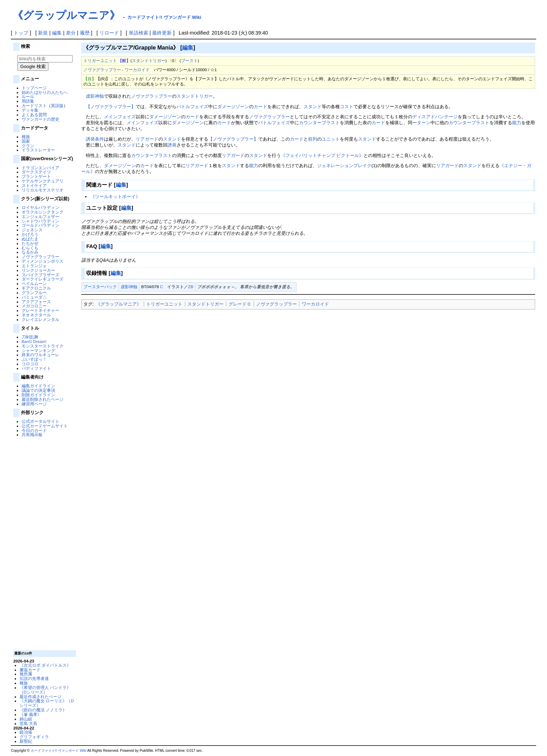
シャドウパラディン (40, 221)
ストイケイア (34, 185)
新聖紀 (26, 741)
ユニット (331, 139)
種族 (26, 137)
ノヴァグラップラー (40, 257)
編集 (57, 33)
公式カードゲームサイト (45, 426)
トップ (21, 33)
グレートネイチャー (40, 310)
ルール (28, 96)
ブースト (189, 61)
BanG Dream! (34, 341)
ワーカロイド (137, 70)
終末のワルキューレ (40, 355)
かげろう (30, 234)
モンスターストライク (43, 346)
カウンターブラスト (319, 123)
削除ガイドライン (38, 395)
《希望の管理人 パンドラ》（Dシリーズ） (45, 690)
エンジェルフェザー (40, 216)
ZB (191, 287)
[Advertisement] (44, 543)
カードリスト (34, 106)
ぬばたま (30, 239)
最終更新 (162, 33)
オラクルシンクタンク (43, 212)
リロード (109, 33)
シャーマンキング (38, 350)
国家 (26, 141)
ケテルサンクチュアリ (43, 181)
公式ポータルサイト (40, 421)
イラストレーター (38, 150)
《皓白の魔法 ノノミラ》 (43, 710)
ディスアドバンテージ (435, 117)
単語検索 (138, 33)
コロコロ (30, 364)
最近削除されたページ (43, 399)
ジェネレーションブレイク (344, 166)
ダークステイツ (36, 172)
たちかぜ (30, 243)
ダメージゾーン (233, 107)
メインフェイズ (120, 117)
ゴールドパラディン (40, 225)
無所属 (26, 674)
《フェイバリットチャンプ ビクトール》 (322, 155)
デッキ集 (30, 110)
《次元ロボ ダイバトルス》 (45, 665)
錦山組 (26, 719)
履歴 (85, 33)
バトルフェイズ (192, 107)
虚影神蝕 (95, 96)
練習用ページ (34, 404)
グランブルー (34, 293)
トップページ (34, 88)
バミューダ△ (34, 297)
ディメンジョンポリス (43, 261)
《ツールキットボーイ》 (115, 197)
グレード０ (240, 304)
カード (260, 107)
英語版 (57, 106)
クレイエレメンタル (40, 319)
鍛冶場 (26, 732)
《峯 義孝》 (31, 714)
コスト (347, 107)
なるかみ (30, 252)
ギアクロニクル (36, 288)
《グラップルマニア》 (66, 15)
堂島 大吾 (28, 723)
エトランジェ (34, 266)
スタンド (313, 107)
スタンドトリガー (149, 61)
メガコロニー (34, 306)
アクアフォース (36, 302)
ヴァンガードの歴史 (40, 119)
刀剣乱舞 (30, 337)
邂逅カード (30, 670)
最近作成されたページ (40, 697)
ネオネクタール (36, 315)
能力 (517, 123)
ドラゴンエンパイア (40, 168)
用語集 (28, 101)
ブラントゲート (36, 176)
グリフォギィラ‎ (34, 737)
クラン (28, 146)
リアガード (147, 139)
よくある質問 (34, 115)
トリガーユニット (100, 61)
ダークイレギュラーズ (43, 279)
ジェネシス (32, 230)
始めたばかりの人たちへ (45, 92)
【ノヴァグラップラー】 (111, 107)
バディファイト (36, 368)
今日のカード (34, 430)
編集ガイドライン (38, 386)
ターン (424, 123)
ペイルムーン (34, 283)
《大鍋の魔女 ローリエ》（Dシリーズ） (47, 703)
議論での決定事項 (38, 390)
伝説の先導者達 (34, 678)
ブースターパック (100, 287)
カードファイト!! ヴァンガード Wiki (164, 17)
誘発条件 (95, 139)
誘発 (172, 145)
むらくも (30, 248)
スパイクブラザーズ (40, 275)
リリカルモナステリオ (43, 190)
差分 (71, 33)
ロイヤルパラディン (40, 207)
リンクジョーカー (38, 270)
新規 (43, 33)
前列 (313, 139)
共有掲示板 (32, 435)
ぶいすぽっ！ (34, 359)
